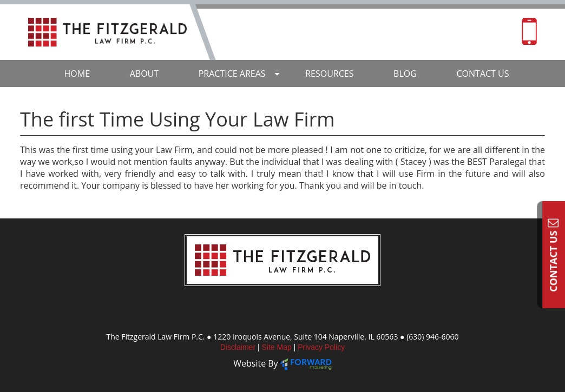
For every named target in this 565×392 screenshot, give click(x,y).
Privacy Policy (321, 347)
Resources (329, 74)
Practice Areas (232, 74)
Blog (405, 74)
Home (77, 74)
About (144, 74)
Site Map (277, 347)
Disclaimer (239, 347)
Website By (257, 363)
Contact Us (553, 255)
